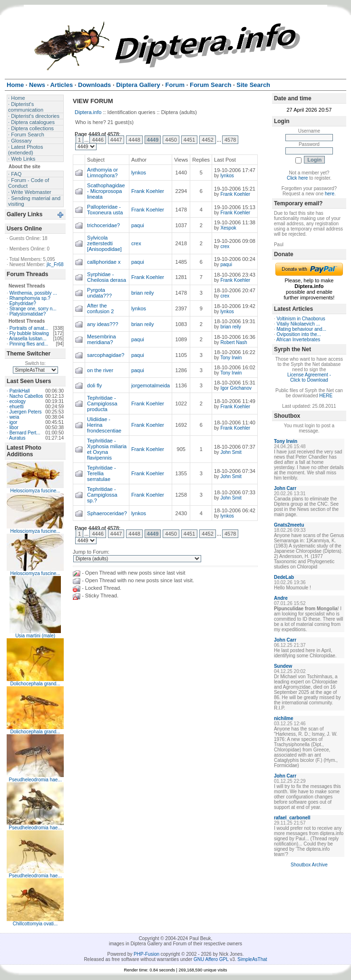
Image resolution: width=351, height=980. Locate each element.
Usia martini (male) (35, 636)
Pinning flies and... (29, 344)
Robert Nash (234, 342)
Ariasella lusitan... (28, 339)
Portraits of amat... (29, 328)
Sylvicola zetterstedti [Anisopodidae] (104, 243)
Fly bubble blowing (29, 333)
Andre (281, 598)
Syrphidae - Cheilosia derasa (107, 277)
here (330, 194)
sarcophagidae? (106, 355)
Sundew (283, 666)
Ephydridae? (23, 303)
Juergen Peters (26, 412)
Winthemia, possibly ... (33, 293)
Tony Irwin (231, 358)
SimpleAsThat (252, 959)
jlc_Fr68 (55, 264)
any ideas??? (102, 324)
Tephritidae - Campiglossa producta (102, 404)
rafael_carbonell (292, 818)
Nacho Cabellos (26, 396)
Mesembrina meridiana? (102, 339)
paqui (138, 225)
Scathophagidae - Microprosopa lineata (106, 191)
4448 (134, 140)
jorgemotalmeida (151, 385)
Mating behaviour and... (301, 329)
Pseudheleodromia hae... (35, 780)
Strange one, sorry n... (33, 309)
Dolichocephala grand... (35, 684)
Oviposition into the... (298, 334)
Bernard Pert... (25, 433)
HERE (326, 396)
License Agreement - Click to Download (309, 377)
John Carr (285, 488)
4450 (171, 140)
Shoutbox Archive (309, 865)
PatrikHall (20, 391)
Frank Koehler (148, 191)
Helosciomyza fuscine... (35, 491)
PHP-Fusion (146, 954)
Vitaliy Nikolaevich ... (298, 324)
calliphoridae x (104, 262)
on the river (100, 370)
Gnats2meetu (289, 525)
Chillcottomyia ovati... (35, 924)
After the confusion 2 (100, 308)
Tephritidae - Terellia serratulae (102, 473)
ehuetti (17, 407)
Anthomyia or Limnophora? (102, 173)
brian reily (143, 293)
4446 (97, 140)
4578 (230, 140)
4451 (189, 140)
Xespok (228, 228)
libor (14, 428)
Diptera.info (88, 112)
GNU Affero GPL (211, 959)
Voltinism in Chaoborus (301, 319)
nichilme (284, 718)
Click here (297, 178)
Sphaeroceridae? (107, 513)
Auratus (17, 438)
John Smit (231, 452)
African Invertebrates (298, 340)
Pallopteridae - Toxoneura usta (105, 210)
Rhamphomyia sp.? (30, 298)
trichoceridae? (103, 225)
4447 (116, 140)
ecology (18, 401)
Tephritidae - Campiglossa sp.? (102, 495)
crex (136, 243)
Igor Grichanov (236, 388)
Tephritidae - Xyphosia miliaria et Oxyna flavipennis (107, 449)
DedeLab (284, 577)
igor (14, 422)
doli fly (94, 385)
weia (15, 417)
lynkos (139, 173)
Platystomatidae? (28, 314)
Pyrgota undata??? (99, 293)
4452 (207, 140)
